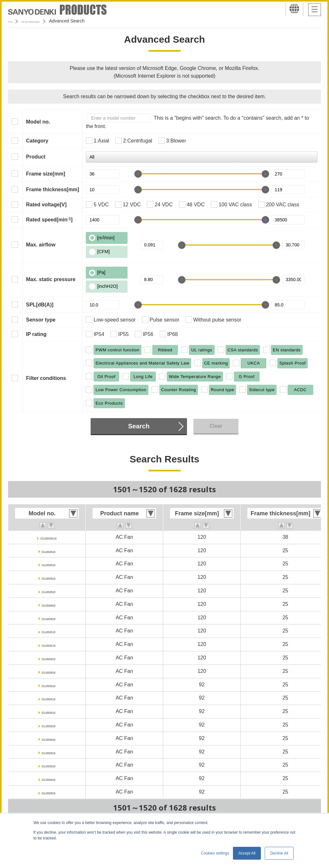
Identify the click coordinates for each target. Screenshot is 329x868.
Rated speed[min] (49, 219)
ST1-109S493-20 (49, 738)
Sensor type (41, 320)
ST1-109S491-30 (49, 698)
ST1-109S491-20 (49, 685)
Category (37, 141)
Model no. (38, 122)
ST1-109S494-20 (49, 765)
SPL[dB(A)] (40, 305)
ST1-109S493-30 (49, 752)
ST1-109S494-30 (49, 778)
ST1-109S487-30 (49, 644)
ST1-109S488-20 (49, 658)
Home (14, 21)
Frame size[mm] (46, 174)
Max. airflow (41, 245)
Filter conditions (46, 378)
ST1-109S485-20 (49, 577)
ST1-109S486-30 (49, 618)
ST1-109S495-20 (49, 792)
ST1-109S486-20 (49, 604)
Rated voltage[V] (46, 205)
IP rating (36, 334)
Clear (216, 426)
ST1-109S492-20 (49, 711)
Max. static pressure (51, 279)
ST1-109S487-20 (49, 631)
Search (139, 426)
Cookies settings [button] (215, 853)
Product (36, 157)
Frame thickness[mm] (53, 189)
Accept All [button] (247, 853)
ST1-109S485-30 (49, 591)
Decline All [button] (279, 853)
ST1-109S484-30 (49, 564)
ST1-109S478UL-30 (48, 537)
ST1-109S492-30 (49, 725)
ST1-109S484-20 (49, 550)
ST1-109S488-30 (49, 671)
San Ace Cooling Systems (55, 21)
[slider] (138, 174)
